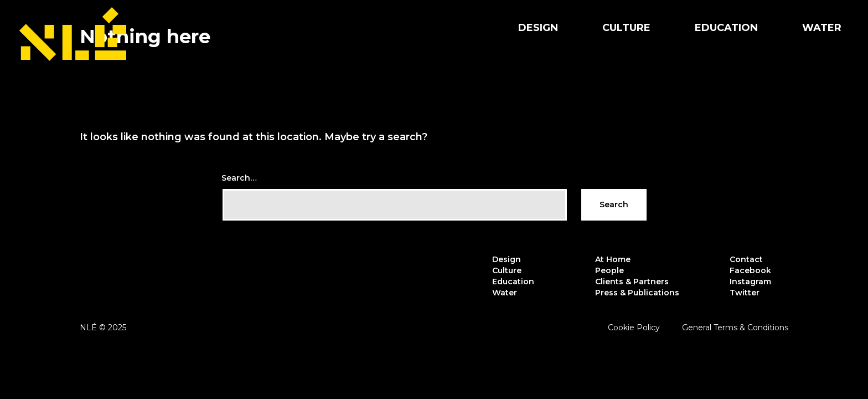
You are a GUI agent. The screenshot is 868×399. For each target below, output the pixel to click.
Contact (746, 259)
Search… (239, 178)
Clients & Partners (632, 282)
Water (822, 28)
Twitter (745, 293)
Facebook (750, 270)
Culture (626, 28)
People (609, 270)
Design (538, 28)
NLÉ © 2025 (103, 328)
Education (726, 28)
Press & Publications (637, 293)
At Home (613, 259)
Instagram (750, 282)
